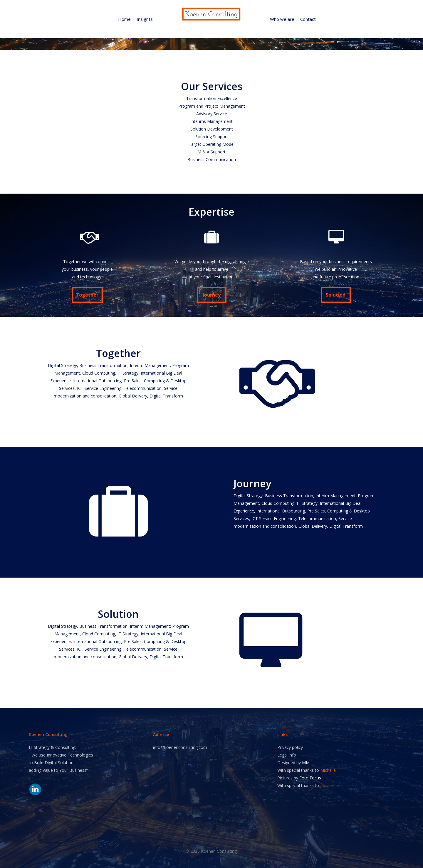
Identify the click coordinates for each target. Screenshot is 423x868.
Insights (145, 19)
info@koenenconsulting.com (180, 747)
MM (306, 763)
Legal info (287, 755)
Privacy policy (290, 747)
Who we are (282, 19)
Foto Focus (310, 778)
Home (124, 19)
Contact (308, 19)
